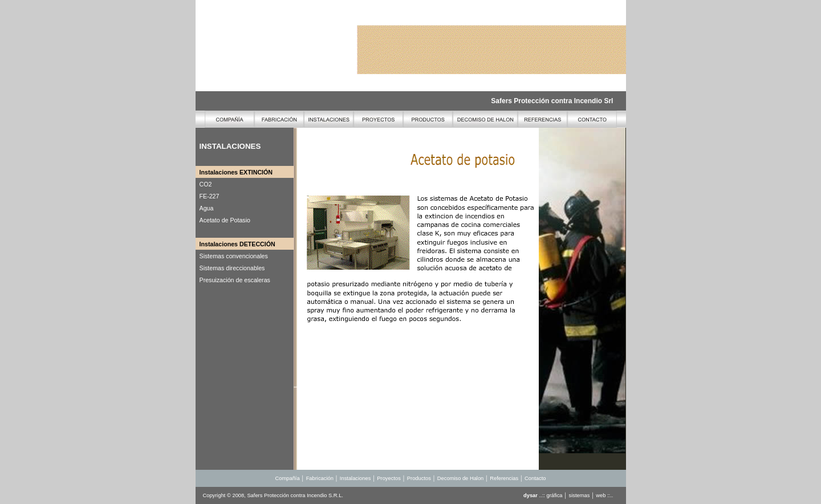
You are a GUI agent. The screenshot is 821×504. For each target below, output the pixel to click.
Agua (207, 208)
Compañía (288, 478)
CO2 (206, 184)
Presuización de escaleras (235, 280)
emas (217, 256)
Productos (419, 478)
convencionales (246, 256)
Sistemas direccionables (232, 268)
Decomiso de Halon (460, 478)
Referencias (504, 478)
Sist (205, 256)
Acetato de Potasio (225, 220)
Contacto (535, 478)
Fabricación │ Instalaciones (339, 478)
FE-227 (210, 196)
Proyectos (389, 478)
